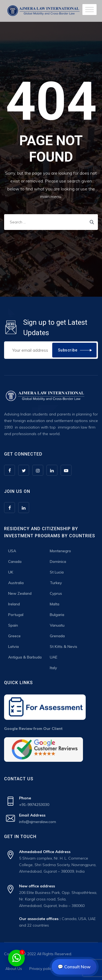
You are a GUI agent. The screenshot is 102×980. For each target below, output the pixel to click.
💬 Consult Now (74, 967)
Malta (55, 604)
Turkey (56, 583)
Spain (13, 625)
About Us (14, 969)
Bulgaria (57, 615)
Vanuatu (57, 625)
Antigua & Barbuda (25, 657)
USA (12, 551)
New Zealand (20, 593)
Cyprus (56, 593)
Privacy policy (41, 969)
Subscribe (68, 350)
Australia (16, 583)
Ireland (14, 604)
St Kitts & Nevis (64, 647)
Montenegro (60, 551)
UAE (54, 657)
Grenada (57, 636)
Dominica (58, 562)
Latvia (13, 647)
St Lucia (57, 572)
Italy (53, 668)
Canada (15, 562)
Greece (14, 636)
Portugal (16, 615)
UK (11, 572)
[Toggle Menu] (89, 9)
